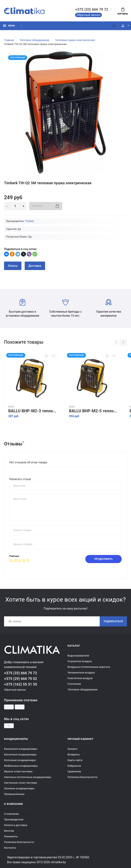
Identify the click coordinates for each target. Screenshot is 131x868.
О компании (11, 814)
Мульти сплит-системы (18, 771)
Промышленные (14, 794)
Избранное (74, 766)
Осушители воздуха (80, 661)
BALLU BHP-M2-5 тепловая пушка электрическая (93, 411)
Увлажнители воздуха (81, 673)
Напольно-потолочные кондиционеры (28, 777)
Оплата (13, 266)
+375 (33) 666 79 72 (92, 9)
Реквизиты (11, 836)
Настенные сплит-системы (21, 783)
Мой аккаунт (123, 26)
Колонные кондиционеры (20, 760)
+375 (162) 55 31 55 (21, 684)
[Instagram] (9, 726)
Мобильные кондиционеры (21, 766)
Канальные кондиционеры (21, 749)
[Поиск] (114, 26)
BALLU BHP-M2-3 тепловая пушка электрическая (32, 411)
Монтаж (9, 831)
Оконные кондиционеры (19, 788)
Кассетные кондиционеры (20, 754)
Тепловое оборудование (82, 689)
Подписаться (113, 621)
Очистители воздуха (80, 678)
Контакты (10, 848)
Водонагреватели (78, 656)
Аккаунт (72, 749)
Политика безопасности (82, 777)
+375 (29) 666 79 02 (21, 679)
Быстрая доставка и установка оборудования (23, 308)
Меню (9, 26)
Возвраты (74, 754)
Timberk (30, 221)
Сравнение (74, 771)
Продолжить (103, 559)
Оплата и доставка (16, 825)
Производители (14, 819)
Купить (46, 206)
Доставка (35, 266)
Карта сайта (75, 760)
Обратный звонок (89, 15)
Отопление (74, 684)
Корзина (123, 11)
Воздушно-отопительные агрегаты (89, 667)
